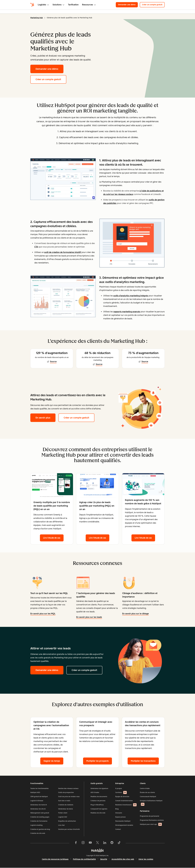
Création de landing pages (40, 817)
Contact (118, 829)
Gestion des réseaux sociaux (68, 788)
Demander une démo (127, 5)
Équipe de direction (122, 797)
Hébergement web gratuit (40, 813)
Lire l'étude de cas (52, 538)
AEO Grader (95, 792)
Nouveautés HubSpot (123, 821)
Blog (117, 809)
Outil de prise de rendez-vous (69, 797)
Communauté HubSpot (148, 797)
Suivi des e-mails (64, 801)
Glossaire (119, 813)
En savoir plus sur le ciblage (135, 614)
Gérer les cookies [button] (146, 859)
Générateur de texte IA (39, 805)
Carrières (121, 792)
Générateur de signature (99, 788)
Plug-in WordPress (97, 805)
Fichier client (63, 813)
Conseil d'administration (124, 801)
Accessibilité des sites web (123, 859)
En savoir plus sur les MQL (43, 614)
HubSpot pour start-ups (151, 824)
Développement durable (124, 825)
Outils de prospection (66, 792)
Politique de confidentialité (84, 859)
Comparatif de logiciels (99, 809)
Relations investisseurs (126, 805)
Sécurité (104, 859)
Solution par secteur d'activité (69, 829)
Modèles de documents (99, 797)
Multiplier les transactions (143, 761)
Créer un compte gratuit (152, 5)
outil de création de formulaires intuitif (63, 252)
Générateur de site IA (38, 809)
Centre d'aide (145, 788)
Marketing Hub (37, 18)
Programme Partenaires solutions (152, 820)
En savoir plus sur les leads (89, 617)
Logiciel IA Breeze (37, 801)
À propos (119, 788)
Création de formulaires (39, 821)
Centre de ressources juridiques (55, 859)
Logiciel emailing (36, 825)
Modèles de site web (98, 813)
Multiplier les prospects (97, 761)
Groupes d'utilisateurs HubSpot (151, 803)
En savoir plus (46, 417)
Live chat (61, 825)
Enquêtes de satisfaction (67, 821)
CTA (36, 247)
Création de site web (38, 833)
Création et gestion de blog (40, 829)
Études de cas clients (147, 792)
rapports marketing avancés (127, 312)
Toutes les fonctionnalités (39, 788)
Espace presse (120, 817)
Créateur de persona (98, 801)
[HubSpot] (32, 5)
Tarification (73, 5)
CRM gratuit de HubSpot (39, 797)
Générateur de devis (66, 809)
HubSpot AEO (35, 792)
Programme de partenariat (150, 816)
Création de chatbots (66, 805)
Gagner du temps (52, 761)
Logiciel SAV (63, 817)
